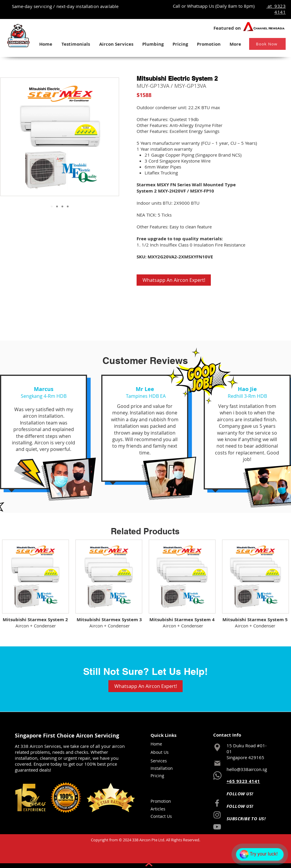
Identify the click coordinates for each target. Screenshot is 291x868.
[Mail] (217, 763)
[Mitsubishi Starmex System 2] (35, 619)
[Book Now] (267, 44)
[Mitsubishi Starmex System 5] (255, 619)
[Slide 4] (68, 206)
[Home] (163, 744)
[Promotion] (163, 801)
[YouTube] (217, 827)
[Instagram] (217, 815)
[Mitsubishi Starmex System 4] (182, 619)
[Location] (217, 747)
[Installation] (165, 768)
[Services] (163, 761)
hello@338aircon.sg (247, 769)
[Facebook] (217, 803)
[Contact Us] (163, 816)
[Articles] (163, 809)
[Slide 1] (52, 206)
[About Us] (163, 752)
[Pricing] (163, 776)
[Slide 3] (62, 206)
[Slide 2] (57, 206)
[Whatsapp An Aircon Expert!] (174, 280)
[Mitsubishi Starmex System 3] (109, 619)
